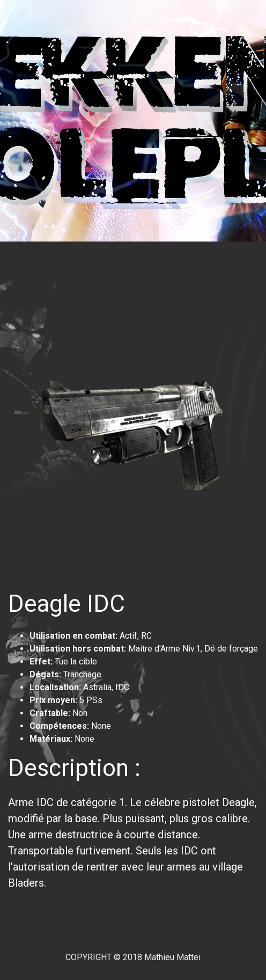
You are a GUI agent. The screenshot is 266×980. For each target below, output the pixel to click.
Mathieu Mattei (172, 957)
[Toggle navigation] (32, 257)
